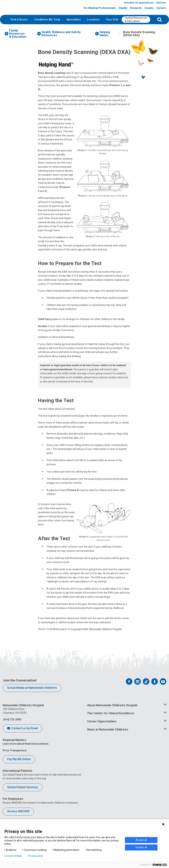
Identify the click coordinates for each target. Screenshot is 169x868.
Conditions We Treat (47, 28)
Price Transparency (15, 759)
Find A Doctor (19, 28)
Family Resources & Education (136, 28)
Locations (93, 28)
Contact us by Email (22, 737)
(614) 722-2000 (12, 728)
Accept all (141, 840)
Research (136, 9)
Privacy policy (35, 856)
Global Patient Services (23, 796)
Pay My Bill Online (19, 768)
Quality (123, 9)
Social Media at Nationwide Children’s (32, 696)
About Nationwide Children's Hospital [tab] (112, 714)
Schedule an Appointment (139, 4)
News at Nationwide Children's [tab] (108, 738)
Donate (149, 9)
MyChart (161, 4)
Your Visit (112, 28)
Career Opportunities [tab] (102, 730)
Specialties (74, 28)
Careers (161, 9)
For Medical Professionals (100, 9)
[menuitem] (19, 28)
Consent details (13, 856)
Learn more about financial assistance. (26, 752)
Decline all (141, 847)
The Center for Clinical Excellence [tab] (111, 722)
